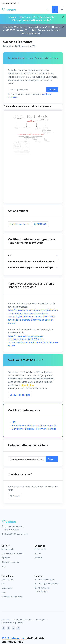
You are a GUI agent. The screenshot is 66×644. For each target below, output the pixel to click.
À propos (6, 558)
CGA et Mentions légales (12, 553)
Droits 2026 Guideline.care (15, 534)
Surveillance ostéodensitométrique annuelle (34, 426)
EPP (3, 584)
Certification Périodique (12, 597)
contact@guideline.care (47, 584)
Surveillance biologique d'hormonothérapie (34, 429)
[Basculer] (62, 10)
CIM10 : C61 (40, 224)
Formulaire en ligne (44, 579)
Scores (38, 553)
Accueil (5, 619)
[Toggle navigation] (11, 3)
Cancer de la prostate (13, 623)
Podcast (38, 558)
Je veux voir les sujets (20, 395)
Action (51, 459)
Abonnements (8, 549)
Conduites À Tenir (23, 619)
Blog (4, 566)
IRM (14, 422)
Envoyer (52, 90)
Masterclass (7, 588)
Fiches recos (40, 549)
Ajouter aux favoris (19, 224)
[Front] (10, 9)
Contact (15, 496)
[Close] (63, 17)
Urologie (41, 619)
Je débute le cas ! (40, 20)
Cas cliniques (7, 579)
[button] (48, 9)
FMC (4, 592)
